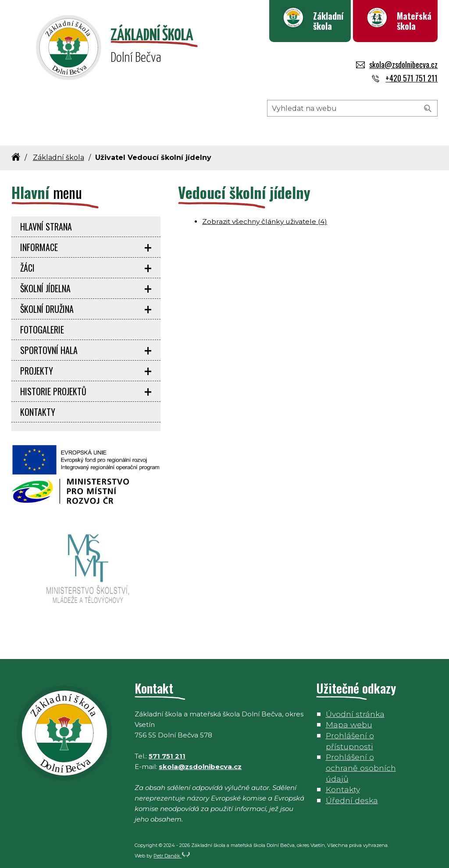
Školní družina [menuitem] (47, 309)
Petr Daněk (172, 856)
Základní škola (328, 21)
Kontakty (343, 789)
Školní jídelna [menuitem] (45, 288)
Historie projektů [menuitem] (53, 391)
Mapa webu (349, 725)
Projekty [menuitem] (37, 371)
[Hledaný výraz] (352, 108)
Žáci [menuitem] (27, 268)
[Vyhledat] (428, 109)
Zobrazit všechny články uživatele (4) (265, 221)
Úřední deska (352, 800)
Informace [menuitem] (39, 247)
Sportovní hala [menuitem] (49, 350)
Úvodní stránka (355, 714)
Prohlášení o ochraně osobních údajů (361, 768)
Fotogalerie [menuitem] (42, 329)
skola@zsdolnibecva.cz (397, 64)
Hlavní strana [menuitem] (46, 227)
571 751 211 (167, 756)
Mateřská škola (414, 21)
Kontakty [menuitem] (38, 412)
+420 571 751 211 (404, 78)
